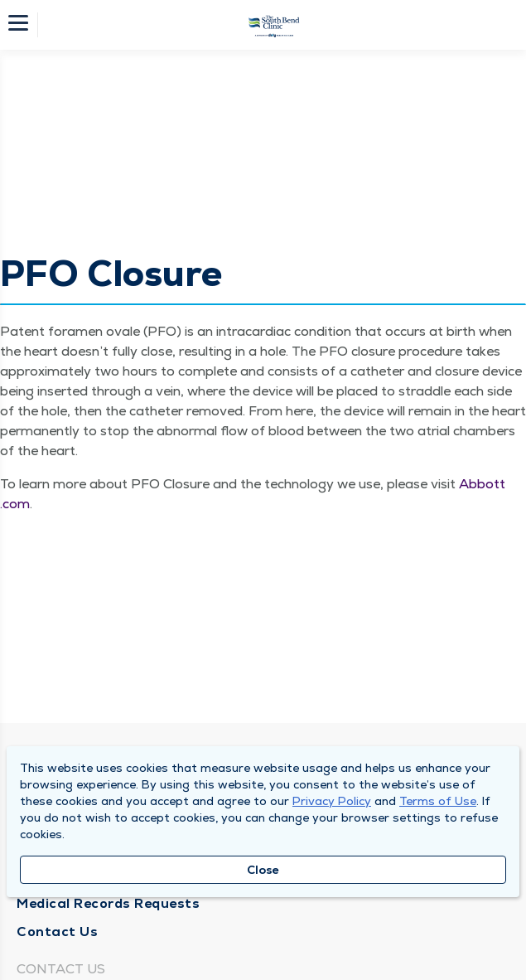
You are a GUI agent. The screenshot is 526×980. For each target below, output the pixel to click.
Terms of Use (438, 801)
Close (263, 870)
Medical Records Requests (108, 903)
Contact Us (57, 931)
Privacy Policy (332, 801)
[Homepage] (274, 25)
